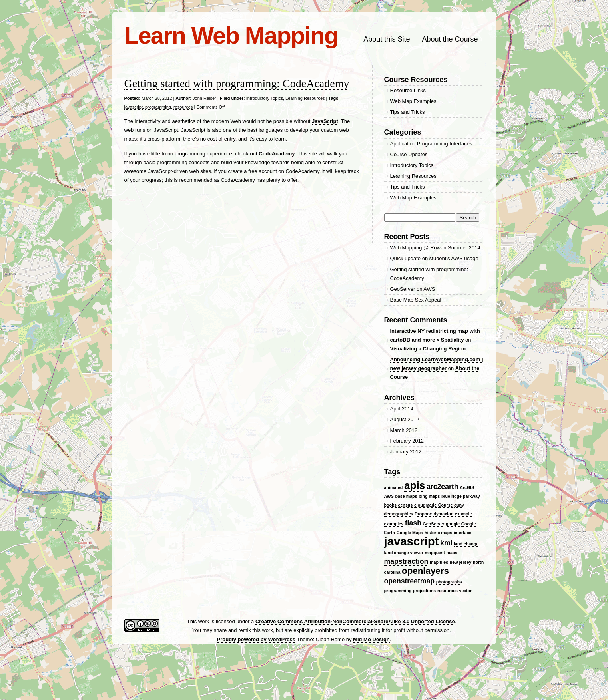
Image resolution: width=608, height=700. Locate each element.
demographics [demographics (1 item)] (399, 514)
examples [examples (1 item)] (394, 524)
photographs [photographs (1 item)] (449, 582)
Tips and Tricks (408, 112)
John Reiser (204, 98)
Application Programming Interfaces (431, 144)
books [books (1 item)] (390, 505)
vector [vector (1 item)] (465, 591)
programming (158, 107)
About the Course (450, 39)
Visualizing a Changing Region (428, 349)
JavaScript (325, 121)
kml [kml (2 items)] (446, 543)
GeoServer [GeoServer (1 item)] (434, 524)
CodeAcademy (277, 154)
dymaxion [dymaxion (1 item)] (443, 514)
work (204, 621)
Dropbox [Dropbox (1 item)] (423, 514)
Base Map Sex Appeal (416, 300)
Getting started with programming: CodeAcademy (237, 83)
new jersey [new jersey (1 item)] (461, 562)
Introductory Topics (265, 98)
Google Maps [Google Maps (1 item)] (410, 533)
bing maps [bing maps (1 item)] (429, 496)
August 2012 (405, 419)
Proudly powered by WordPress (256, 639)
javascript (134, 107)
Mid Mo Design (371, 639)
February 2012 (407, 441)
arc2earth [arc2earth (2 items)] (443, 487)
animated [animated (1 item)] (394, 487)
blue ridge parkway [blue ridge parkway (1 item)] (461, 496)
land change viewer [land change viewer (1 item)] (404, 553)
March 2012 (404, 430)
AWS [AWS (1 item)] (389, 496)
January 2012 (406, 452)
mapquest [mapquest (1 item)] (435, 553)
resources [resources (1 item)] (448, 591)
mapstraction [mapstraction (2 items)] (406, 561)
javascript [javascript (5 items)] (412, 541)
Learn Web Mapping (231, 35)
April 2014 (402, 409)
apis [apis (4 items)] (415, 485)
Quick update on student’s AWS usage (434, 258)
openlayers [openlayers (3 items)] (425, 571)
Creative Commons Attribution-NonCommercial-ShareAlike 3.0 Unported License (355, 621)
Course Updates (409, 154)
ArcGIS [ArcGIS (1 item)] (467, 487)
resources (183, 107)
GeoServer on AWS (413, 289)
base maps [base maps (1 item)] (406, 496)
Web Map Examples (413, 101)
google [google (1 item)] (453, 524)
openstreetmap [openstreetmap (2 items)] (410, 581)
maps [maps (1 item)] (452, 553)
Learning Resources (305, 98)
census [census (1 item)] (406, 505)
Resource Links (408, 90)
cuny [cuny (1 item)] (459, 505)
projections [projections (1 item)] (424, 591)
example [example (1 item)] (463, 514)
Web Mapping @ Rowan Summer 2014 (435, 248)
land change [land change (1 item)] (466, 544)
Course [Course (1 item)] (446, 505)
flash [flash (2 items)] (413, 523)
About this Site (387, 39)
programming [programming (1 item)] (398, 591)
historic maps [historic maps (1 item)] (438, 533)
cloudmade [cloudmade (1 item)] (425, 505)
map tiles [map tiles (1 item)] (439, 562)
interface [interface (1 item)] (462, 533)
